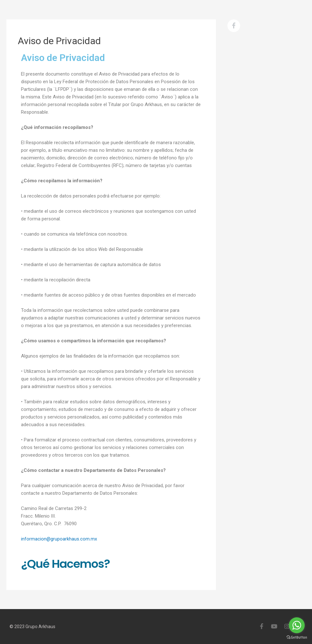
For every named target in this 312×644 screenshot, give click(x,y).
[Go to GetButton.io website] (297, 637)
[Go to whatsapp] (297, 625)
